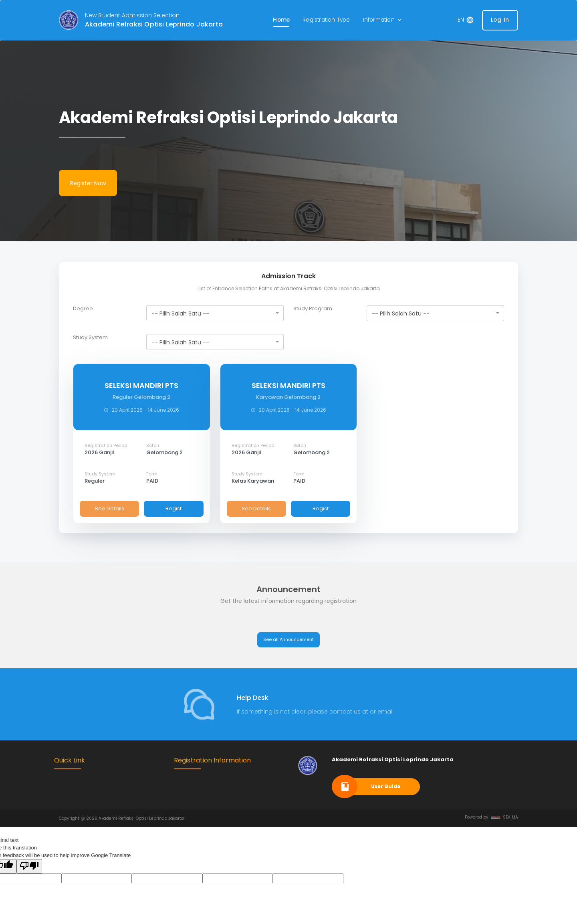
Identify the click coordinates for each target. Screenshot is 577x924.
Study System (90, 338)
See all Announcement (288, 639)
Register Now (88, 183)
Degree (83, 309)
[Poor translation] (29, 866)
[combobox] (215, 313)
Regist (174, 509)
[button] (383, 20)
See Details (110, 509)
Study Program (313, 309)
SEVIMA (504, 817)
